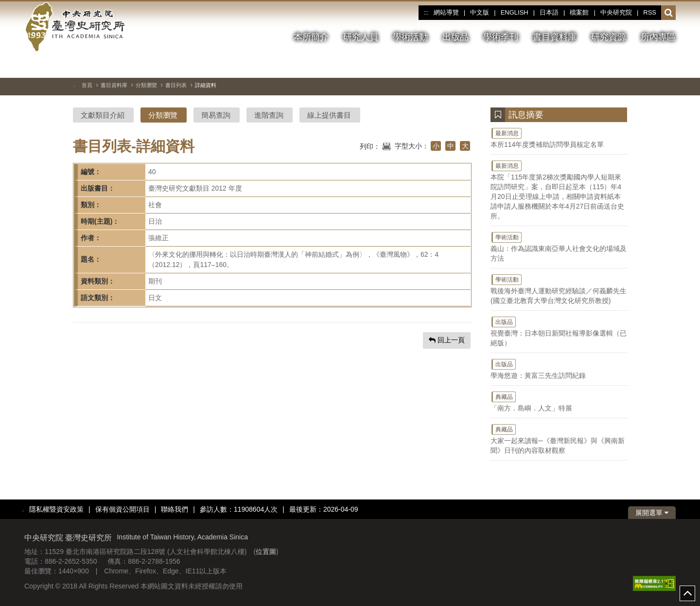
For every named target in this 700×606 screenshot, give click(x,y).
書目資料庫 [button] (555, 37)
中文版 (480, 12)
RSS (650, 12)
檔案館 (579, 12)
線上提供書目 (329, 115)
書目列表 (176, 85)
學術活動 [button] (410, 37)
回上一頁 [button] (447, 340)
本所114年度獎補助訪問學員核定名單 (559, 138)
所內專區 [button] (658, 37)
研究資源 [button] (609, 37)
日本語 (549, 12)
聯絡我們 (175, 509)
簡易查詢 (216, 115)
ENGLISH (515, 12)
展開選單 (652, 513)
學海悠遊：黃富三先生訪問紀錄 (559, 369)
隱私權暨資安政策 (56, 509)
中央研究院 (616, 12)
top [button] (687, 593)
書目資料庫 (114, 85)
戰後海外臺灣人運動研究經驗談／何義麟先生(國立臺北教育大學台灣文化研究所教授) (559, 289)
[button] (669, 13)
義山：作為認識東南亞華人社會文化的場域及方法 (559, 247)
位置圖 (266, 552)
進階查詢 (269, 115)
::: (426, 13)
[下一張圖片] (668, 65)
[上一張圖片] (651, 65)
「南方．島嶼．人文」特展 (559, 401)
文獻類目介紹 (103, 115)
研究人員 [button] (361, 37)
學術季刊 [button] (501, 37)
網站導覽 (446, 12)
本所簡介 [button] (311, 37)
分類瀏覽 (146, 85)
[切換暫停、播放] (633, 65)
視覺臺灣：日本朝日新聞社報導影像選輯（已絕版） (559, 331)
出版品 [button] (455, 37)
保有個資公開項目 (122, 509)
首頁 (87, 85)
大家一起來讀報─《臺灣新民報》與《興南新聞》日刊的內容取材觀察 (559, 439)
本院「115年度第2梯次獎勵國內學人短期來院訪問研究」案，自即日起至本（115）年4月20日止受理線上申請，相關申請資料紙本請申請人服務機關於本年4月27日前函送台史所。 (559, 190)
